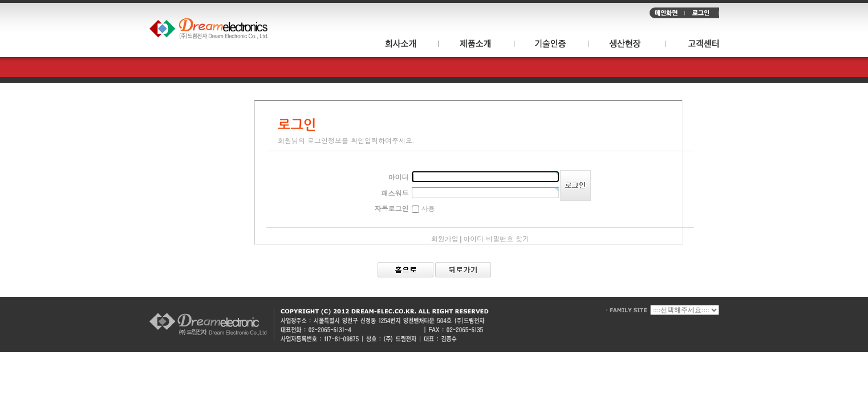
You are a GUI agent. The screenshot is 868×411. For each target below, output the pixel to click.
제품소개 (476, 45)
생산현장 (628, 45)
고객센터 (693, 45)
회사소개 (405, 45)
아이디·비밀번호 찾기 (496, 238)
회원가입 (445, 238)
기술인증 (552, 45)
